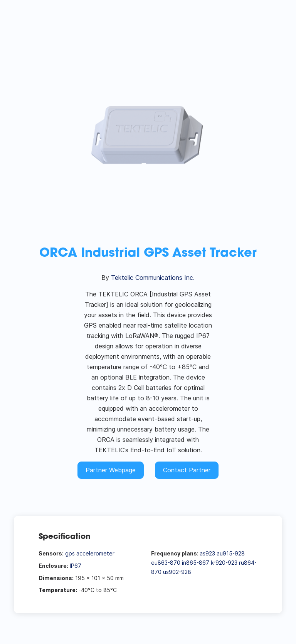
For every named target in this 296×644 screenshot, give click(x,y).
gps (70, 553)
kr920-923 (224, 563)
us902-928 (177, 572)
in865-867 (196, 563)
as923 (207, 553)
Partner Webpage (111, 470)
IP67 (76, 566)
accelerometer (95, 553)
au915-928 (231, 553)
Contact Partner (187, 470)
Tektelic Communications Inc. (153, 278)
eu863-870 (166, 563)
